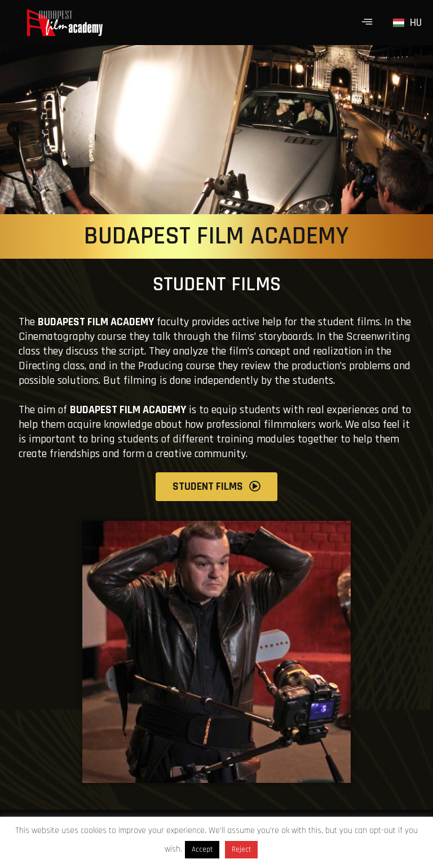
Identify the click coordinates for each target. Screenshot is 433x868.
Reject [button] (241, 849)
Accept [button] (202, 849)
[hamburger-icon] (367, 22)
